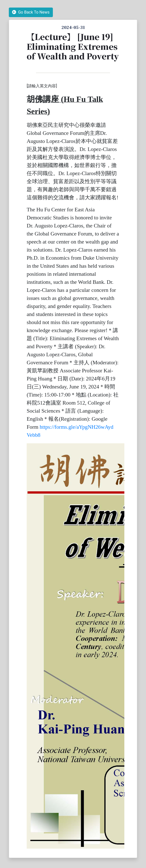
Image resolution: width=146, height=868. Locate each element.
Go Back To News (31, 12)
